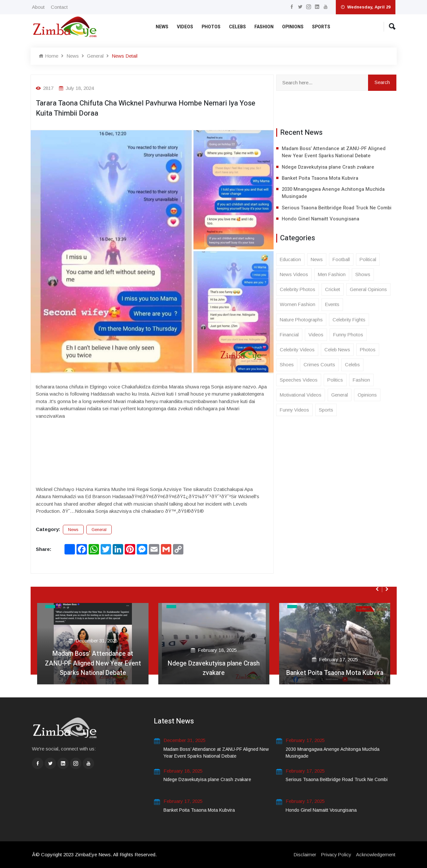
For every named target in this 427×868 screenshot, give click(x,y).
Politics (335, 381)
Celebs (237, 27)
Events (333, 305)
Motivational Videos (301, 396)
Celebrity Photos (298, 290)
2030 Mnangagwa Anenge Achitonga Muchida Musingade (334, 193)
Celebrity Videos (297, 350)
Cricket (333, 290)
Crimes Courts (319, 366)
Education (291, 260)
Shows (364, 275)
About (38, 7)
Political (369, 260)
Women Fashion (298, 305)
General (95, 56)
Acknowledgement (376, 854)
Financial (289, 336)
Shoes (287, 366)
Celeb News (338, 350)
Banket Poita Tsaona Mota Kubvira (320, 178)
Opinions (293, 27)
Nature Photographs (302, 320)
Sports (321, 27)
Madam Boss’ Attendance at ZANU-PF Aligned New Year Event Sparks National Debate (334, 152)
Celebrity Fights (350, 320)
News (162, 27)
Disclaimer (303, 854)
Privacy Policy (335, 854)
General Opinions (369, 290)
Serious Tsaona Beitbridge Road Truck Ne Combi (337, 208)
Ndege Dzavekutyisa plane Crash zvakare (329, 167)
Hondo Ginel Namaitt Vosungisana (321, 219)
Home (49, 56)
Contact (59, 7)
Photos (211, 27)
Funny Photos (349, 336)
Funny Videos (295, 411)
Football (342, 260)
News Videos (294, 275)
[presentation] (378, 589)
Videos (185, 27)
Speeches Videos (299, 381)
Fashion (264, 27)
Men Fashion (332, 275)
